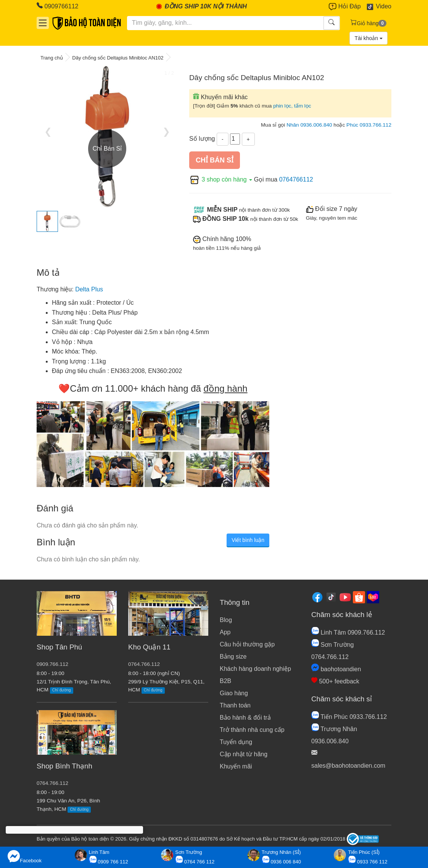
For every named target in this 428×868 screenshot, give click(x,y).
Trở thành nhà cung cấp (252, 730)
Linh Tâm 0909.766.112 (348, 633)
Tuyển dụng (236, 742)
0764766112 (296, 179)
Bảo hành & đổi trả (245, 718)
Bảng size (233, 657)
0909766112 (57, 6)
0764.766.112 (52, 783)
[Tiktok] (331, 597)
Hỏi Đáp (345, 7)
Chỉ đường (62, 690)
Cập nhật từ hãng (244, 754)
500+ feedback (335, 681)
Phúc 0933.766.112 (369, 125)
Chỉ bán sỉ (215, 160)
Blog (226, 620)
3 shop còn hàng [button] (222, 179)
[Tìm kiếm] (226, 23)
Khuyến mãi (236, 766)
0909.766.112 (52, 664)
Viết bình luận (248, 540)
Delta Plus (89, 289)
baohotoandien (336, 669)
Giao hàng (234, 693)
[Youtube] (345, 597)
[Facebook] (317, 597)
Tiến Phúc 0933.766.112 (349, 717)
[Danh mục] (43, 23)
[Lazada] (373, 597)
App (225, 632)
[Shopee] (359, 597)
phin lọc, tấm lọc (292, 106)
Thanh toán (235, 705)
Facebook (25, 857)
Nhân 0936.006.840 (309, 125)
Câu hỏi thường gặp (247, 644)
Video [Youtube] (379, 7)
